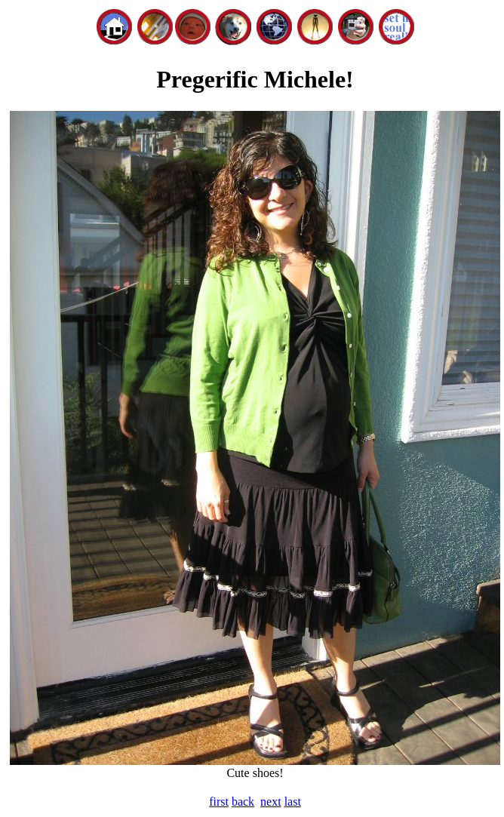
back (243, 802)
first (219, 802)
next (271, 802)
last (293, 802)
